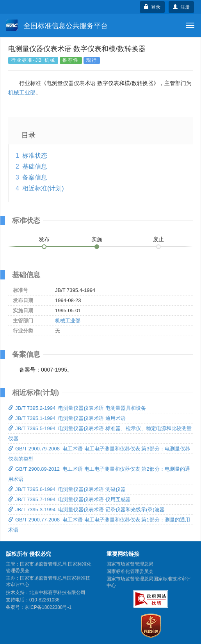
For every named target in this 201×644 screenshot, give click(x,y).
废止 (158, 239)
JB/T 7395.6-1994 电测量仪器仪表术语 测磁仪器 (67, 489)
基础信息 (35, 166)
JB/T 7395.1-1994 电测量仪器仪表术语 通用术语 (67, 418)
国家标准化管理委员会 (130, 571)
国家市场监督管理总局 (130, 564)
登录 (152, 7)
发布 (44, 239)
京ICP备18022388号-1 (48, 607)
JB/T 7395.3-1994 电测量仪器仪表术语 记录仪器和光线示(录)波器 (86, 510)
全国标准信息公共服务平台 (57, 25)
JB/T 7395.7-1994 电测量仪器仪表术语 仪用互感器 (69, 499)
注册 (181, 7)
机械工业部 (22, 93)
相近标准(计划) (43, 188)
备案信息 (35, 177)
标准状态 (35, 156)
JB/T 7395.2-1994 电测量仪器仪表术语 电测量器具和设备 (77, 408)
